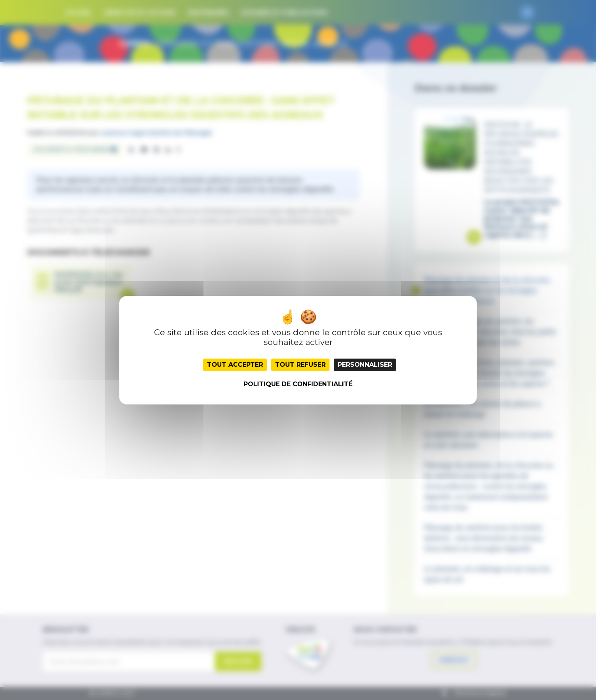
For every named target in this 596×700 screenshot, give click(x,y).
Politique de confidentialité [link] (298, 384)
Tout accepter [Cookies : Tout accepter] (235, 365)
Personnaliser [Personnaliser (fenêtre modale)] (365, 365)
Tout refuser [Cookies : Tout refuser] (300, 365)
